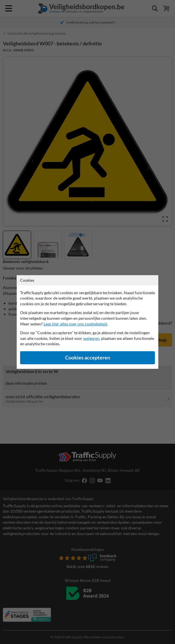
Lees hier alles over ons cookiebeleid (75, 324)
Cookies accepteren (88, 358)
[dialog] (87, 322)
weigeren (91, 338)
